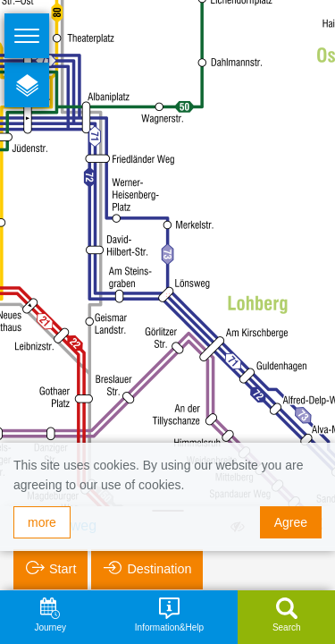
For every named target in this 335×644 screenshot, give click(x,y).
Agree (291, 522)
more (42, 522)
